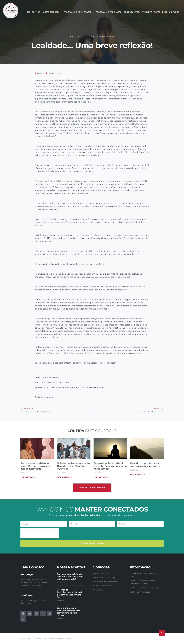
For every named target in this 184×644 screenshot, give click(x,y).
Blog (165, 12)
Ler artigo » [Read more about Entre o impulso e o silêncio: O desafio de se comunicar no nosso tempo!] (101, 477)
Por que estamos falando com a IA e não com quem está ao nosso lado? (35, 466)
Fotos (157, 12)
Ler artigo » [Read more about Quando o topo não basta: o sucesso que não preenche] (138, 475)
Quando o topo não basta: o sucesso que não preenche (146, 465)
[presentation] (40, 533)
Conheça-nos (33, 12)
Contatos (174, 12)
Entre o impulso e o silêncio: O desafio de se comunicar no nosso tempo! (110, 466)
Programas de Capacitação (79, 12)
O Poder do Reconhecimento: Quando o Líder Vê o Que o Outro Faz (74, 466)
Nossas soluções (52, 12)
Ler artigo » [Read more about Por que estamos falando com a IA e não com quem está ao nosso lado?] (28, 477)
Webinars (147, 12)
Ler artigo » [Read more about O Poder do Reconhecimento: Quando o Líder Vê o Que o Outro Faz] (64, 477)
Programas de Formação (109, 12)
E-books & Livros (132, 12)
